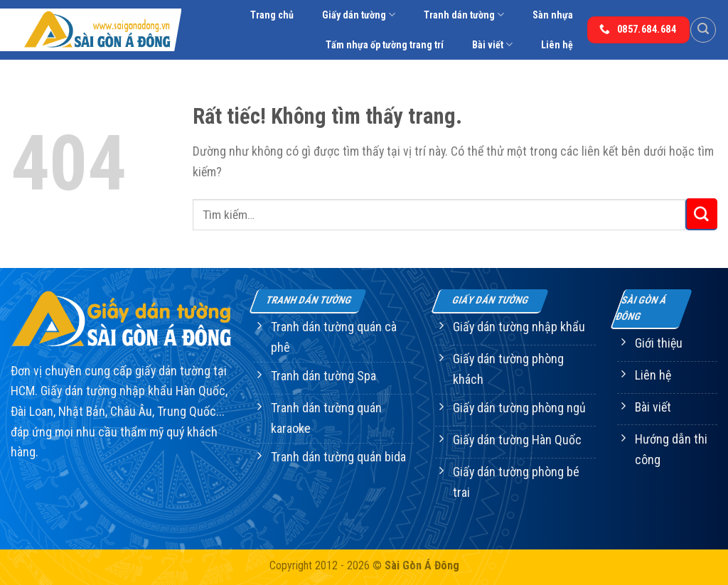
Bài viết (492, 44)
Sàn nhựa (553, 15)
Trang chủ (272, 15)
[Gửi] (701, 214)
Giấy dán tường (359, 15)
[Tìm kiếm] (703, 30)
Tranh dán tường (464, 15)
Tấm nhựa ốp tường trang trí (385, 45)
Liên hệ (557, 45)
